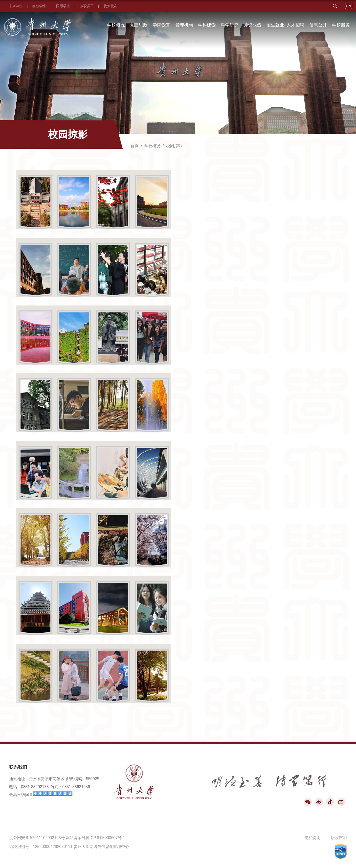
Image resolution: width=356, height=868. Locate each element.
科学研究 (230, 25)
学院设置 (161, 25)
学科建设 (207, 25)
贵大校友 (111, 6)
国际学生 (63, 6)
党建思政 (139, 25)
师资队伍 (252, 25)
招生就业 (275, 25)
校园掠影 (174, 146)
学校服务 (341, 25)
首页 (134, 146)
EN (348, 6)
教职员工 (87, 6)
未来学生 (16, 6)
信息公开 (318, 25)
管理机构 (184, 25)
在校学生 (39, 6)
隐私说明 (312, 838)
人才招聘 (295, 25)
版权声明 (339, 838)
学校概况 (116, 25)
